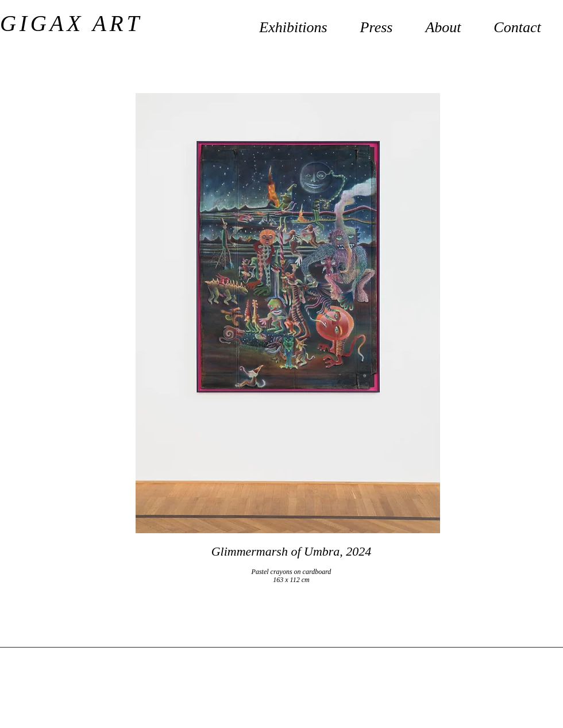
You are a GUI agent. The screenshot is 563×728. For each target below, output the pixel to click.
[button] (443, 22)
